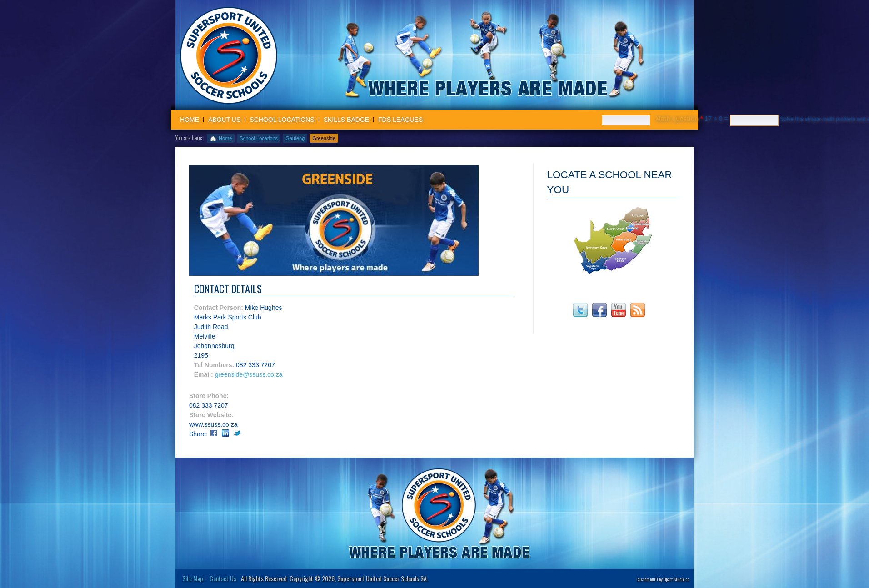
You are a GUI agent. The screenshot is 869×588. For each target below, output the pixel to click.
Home (190, 120)
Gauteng (295, 138)
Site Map (193, 578)
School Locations (282, 120)
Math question (679, 119)
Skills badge (346, 120)
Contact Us (223, 578)
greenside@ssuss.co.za (249, 374)
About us (224, 120)
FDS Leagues (400, 120)
